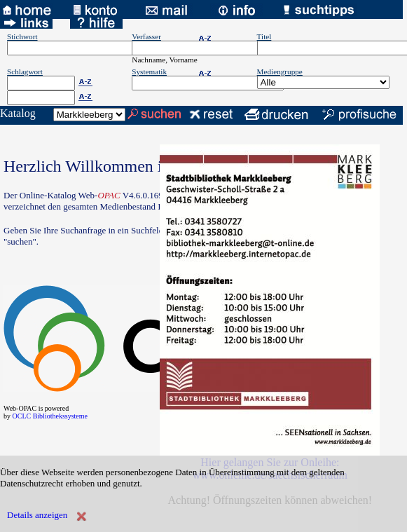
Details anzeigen (37, 515)
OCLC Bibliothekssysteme (50, 416)
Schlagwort (25, 71)
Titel (264, 36)
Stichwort (22, 36)
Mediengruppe (280, 71)
